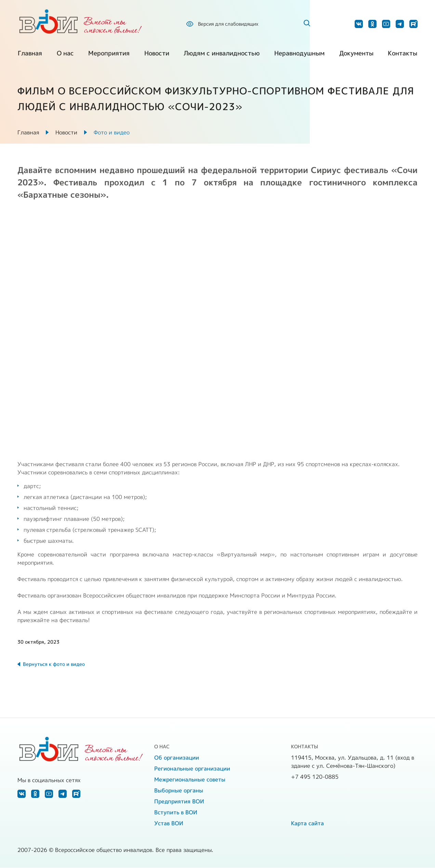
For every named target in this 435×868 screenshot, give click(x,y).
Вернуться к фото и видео (54, 664)
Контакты (403, 55)
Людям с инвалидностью (222, 55)
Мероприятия (109, 55)
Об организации (177, 758)
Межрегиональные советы (190, 780)
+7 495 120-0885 (315, 777)
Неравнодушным (299, 55)
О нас (65, 55)
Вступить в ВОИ (176, 813)
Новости (157, 55)
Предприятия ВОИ (179, 802)
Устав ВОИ (169, 824)
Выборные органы (179, 791)
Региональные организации (192, 769)
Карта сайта (307, 824)
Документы (356, 55)
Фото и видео (112, 133)
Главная (30, 55)
